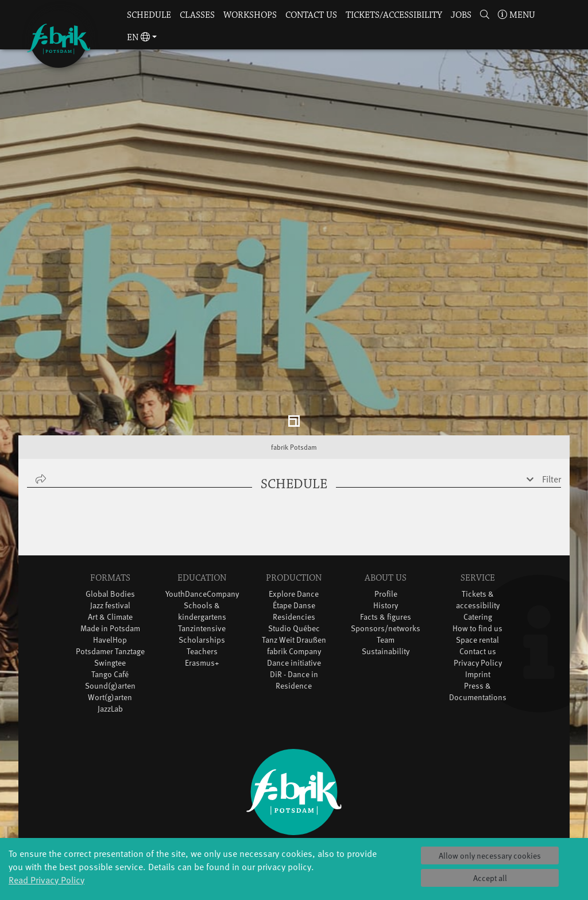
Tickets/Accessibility (394, 15)
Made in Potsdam (110, 562)
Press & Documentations (478, 625)
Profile (386, 528)
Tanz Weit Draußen (294, 573)
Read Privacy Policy (47, 879)
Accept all (490, 878)
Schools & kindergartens (202, 545)
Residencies (294, 551)
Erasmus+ (202, 596)
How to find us (477, 562)
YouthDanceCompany (202, 528)
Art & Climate (110, 551)
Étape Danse (294, 539)
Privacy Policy (478, 596)
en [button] (138, 38)
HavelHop (110, 573)
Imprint (478, 608)
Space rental (477, 573)
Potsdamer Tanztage (110, 585)
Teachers (202, 585)
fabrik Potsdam (294, 381)
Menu (517, 15)
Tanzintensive (202, 562)
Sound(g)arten (110, 619)
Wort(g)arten (110, 631)
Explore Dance (294, 528)
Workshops (250, 15)
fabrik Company (294, 585)
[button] (484, 16)
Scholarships (202, 573)
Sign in (294, 829)
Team (386, 573)
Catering (478, 551)
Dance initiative (294, 596)
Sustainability (386, 585)
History (386, 539)
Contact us (311, 15)
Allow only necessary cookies (490, 855)
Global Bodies (110, 528)
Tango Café (110, 608)
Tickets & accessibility (478, 533)
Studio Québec (294, 562)
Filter (552, 412)
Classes (197, 15)
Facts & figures (386, 551)
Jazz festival (110, 539)
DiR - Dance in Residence (294, 614)
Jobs (461, 15)
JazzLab (110, 642)
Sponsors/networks (386, 562)
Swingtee (110, 596)
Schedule (149, 15)
